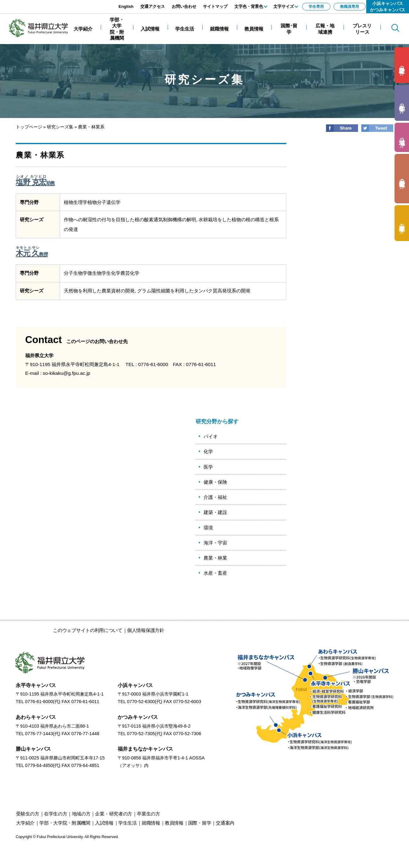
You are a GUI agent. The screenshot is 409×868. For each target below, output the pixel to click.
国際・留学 (200, 823)
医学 (208, 467)
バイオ (211, 436)
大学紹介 (25, 823)
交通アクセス (153, 6)
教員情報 (174, 823)
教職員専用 (350, 7)
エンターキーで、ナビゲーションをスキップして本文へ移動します (71, 3)
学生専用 (316, 7)
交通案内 (225, 823)
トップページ (29, 127)
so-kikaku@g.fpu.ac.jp (67, 373)
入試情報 (104, 823)
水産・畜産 (215, 573)
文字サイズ (284, 6)
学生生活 (128, 823)
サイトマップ (215, 6)
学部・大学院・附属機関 (65, 823)
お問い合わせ (184, 6)
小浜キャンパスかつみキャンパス (388, 7)
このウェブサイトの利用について (88, 630)
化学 (208, 451)
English (126, 6)
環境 (208, 528)
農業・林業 (215, 558)
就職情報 (151, 823)
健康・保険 (215, 482)
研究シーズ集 (60, 127)
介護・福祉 (215, 497)
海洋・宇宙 (215, 543)
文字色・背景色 (249, 6)
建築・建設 (215, 512)
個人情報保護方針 (146, 630)
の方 (402, 65)
